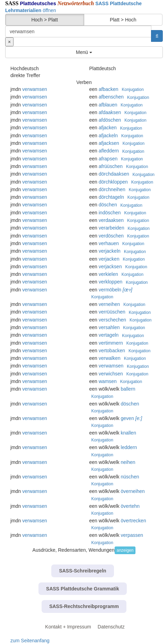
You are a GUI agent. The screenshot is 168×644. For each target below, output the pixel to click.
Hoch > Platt (45, 20)
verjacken (109, 259)
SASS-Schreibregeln (82, 571)
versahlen (109, 327)
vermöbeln (110, 290)
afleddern (109, 151)
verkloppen (111, 282)
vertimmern (111, 343)
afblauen (108, 105)
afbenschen (111, 97)
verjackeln (110, 251)
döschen (108, 205)
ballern (128, 389)
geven (127, 418)
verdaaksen (111, 220)
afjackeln (108, 136)
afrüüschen (111, 166)
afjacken (108, 128)
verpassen (132, 535)
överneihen (133, 491)
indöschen (110, 213)
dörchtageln (111, 197)
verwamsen (35, 89)
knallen (129, 433)
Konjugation (132, 90)
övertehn (130, 506)
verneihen (109, 304)
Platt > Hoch (123, 20)
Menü (84, 52)
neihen (128, 462)
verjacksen (110, 267)
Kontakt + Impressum (68, 627)
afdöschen (110, 120)
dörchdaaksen (114, 174)
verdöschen (111, 236)
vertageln (109, 335)
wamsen (108, 381)
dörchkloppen (113, 182)
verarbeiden (112, 228)
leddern (129, 447)
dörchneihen (112, 189)
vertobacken (112, 351)
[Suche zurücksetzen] (9, 42)
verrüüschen (112, 312)
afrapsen (108, 159)
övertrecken (134, 521)
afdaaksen (110, 112)
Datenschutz (111, 627)
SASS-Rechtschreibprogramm (84, 606)
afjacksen (109, 143)
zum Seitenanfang (30, 641)
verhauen (109, 243)
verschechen (112, 320)
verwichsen (111, 374)
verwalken (110, 358)
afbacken (109, 89)
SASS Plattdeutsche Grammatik (83, 589)
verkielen (108, 274)
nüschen (130, 477)
